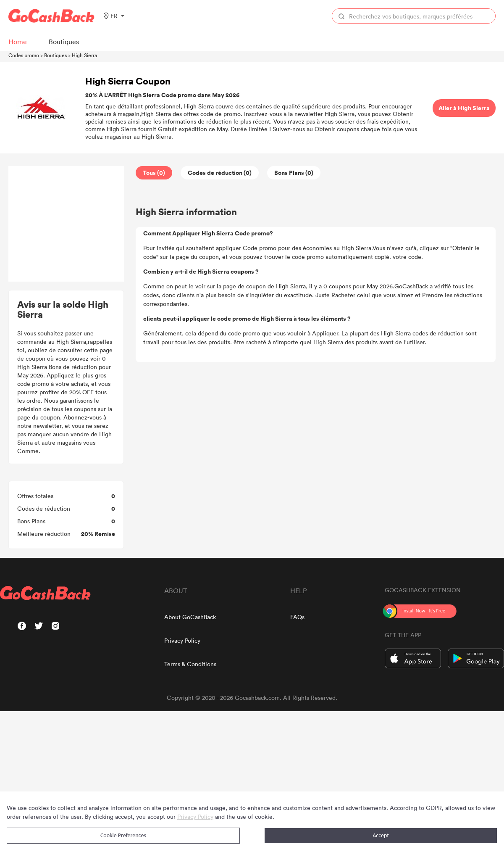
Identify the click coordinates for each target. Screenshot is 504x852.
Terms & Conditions (190, 664)
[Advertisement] (66, 224)
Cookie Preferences (123, 835)
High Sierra (84, 55)
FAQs (297, 617)
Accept (381, 835)
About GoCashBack (190, 617)
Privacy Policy (182, 640)
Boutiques (55, 55)
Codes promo (24, 55)
